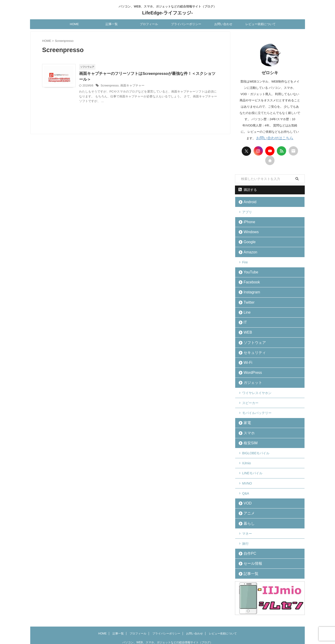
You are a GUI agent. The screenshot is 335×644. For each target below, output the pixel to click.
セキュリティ (252, 344)
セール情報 (250, 544)
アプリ (247, 211)
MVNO (247, 468)
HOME (74, 24)
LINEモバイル (252, 459)
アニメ (247, 497)
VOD (246, 487)
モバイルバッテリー (257, 402)
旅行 (245, 525)
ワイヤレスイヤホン (257, 382)
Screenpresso (122, 86)
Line (246, 306)
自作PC (248, 535)
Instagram (250, 287)
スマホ (247, 420)
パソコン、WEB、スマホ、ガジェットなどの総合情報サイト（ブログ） (167, 622)
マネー (247, 516)
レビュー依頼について (261, 24)
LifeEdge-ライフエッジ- (167, 13)
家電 (246, 411)
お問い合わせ (223, 24)
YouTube (249, 268)
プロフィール (149, 24)
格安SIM (249, 430)
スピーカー (250, 392)
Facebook (250, 277)
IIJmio (246, 449)
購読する (248, 189)
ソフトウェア (252, 335)
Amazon (248, 249)
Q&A (246, 478)
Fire (245, 259)
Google (248, 239)
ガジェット (250, 373)
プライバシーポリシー (186, 24)
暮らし (247, 506)
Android (248, 201)
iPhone (248, 220)
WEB (246, 325)
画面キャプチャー (144, 86)
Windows (249, 230)
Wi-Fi (246, 354)
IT (244, 316)
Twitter (247, 297)
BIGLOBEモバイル (256, 440)
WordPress (250, 363)
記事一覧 (112, 24)
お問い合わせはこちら (275, 138)
